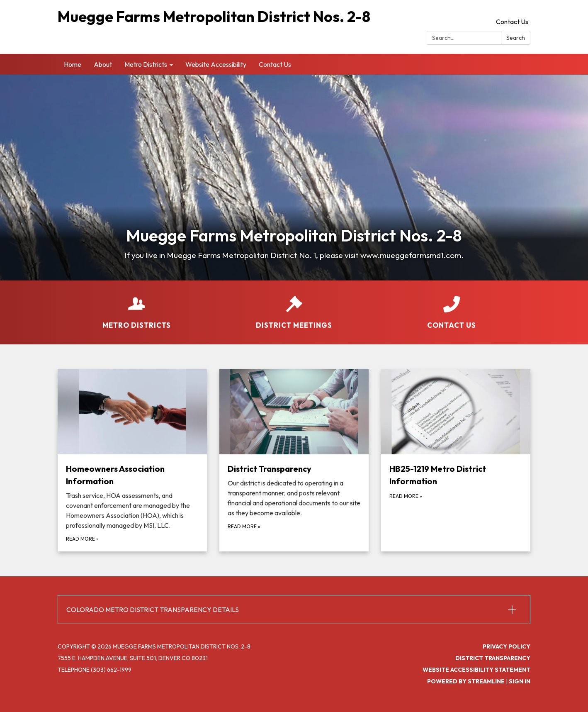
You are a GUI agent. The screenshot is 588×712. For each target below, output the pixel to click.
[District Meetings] (294, 307)
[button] (294, 610)
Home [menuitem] (73, 64)
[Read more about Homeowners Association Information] (132, 461)
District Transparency (493, 658)
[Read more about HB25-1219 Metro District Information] (456, 461)
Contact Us (512, 22)
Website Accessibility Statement (476, 670)
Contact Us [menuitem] (275, 64)
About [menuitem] (103, 64)
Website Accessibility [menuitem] (216, 64)
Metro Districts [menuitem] (146, 64)
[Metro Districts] (136, 307)
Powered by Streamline (466, 681)
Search (516, 38)
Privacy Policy (507, 646)
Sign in (520, 681)
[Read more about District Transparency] (294, 461)
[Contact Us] (452, 307)
